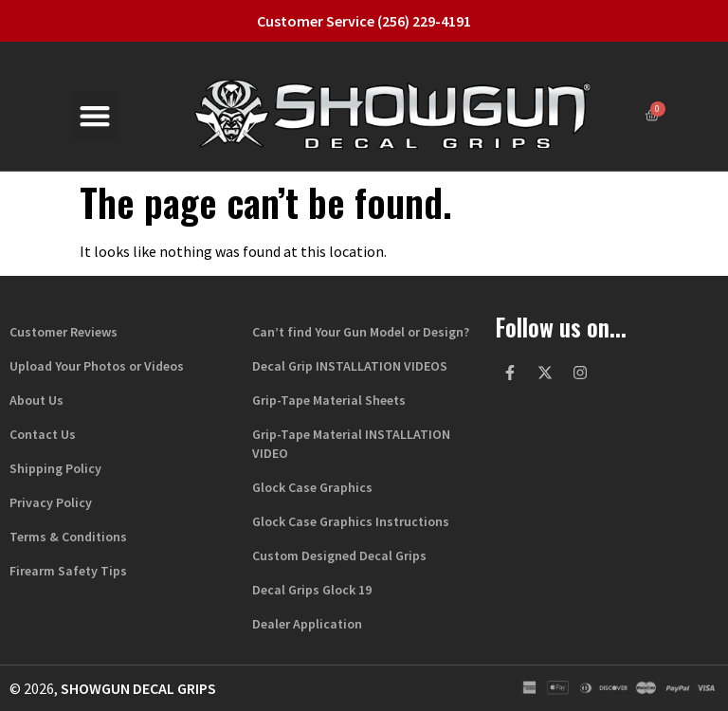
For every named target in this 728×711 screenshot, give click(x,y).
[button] (94, 115)
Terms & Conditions (68, 537)
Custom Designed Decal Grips (339, 556)
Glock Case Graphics (312, 487)
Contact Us (43, 434)
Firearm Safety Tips (68, 571)
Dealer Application (307, 624)
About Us (36, 400)
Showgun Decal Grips (138, 688)
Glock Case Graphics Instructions (351, 521)
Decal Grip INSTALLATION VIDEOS (350, 366)
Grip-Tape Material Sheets (329, 400)
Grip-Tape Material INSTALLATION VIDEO (351, 444)
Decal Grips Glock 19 (312, 590)
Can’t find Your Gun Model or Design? (361, 332)
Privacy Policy (51, 502)
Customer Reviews (64, 332)
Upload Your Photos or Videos (97, 366)
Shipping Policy (55, 468)
